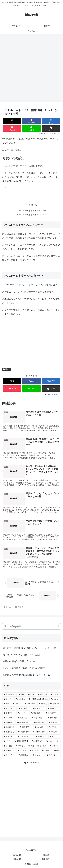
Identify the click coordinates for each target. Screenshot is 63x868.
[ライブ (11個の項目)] (55, 695)
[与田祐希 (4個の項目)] (55, 704)
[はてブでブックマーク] (51, 121)
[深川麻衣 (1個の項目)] (25, 755)
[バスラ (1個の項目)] (8, 741)
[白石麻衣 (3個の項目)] (9, 718)
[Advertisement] (31, 69)
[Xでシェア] (12, 121)
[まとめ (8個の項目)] (55, 699)
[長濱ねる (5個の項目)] (43, 704)
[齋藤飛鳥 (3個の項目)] (37, 713)
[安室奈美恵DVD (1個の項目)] (22, 741)
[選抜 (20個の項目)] (22, 695)
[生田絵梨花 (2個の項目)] (40, 723)
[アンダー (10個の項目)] (9, 699)
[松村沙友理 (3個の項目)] (53, 713)
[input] (31, 626)
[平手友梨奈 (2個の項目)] (39, 718)
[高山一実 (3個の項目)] (24, 718)
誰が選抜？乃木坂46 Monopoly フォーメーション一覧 (29, 648)
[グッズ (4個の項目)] (23, 713)
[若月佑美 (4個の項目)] (39, 709)
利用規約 (46, 859)
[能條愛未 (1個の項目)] (9, 737)
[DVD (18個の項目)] (31, 695)
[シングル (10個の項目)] (21, 699)
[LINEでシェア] (31, 128)
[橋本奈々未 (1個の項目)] (10, 727)
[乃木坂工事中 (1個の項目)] (40, 732)
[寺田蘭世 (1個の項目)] (41, 737)
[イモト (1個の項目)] (54, 727)
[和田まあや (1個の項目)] (53, 755)
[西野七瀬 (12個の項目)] (43, 695)
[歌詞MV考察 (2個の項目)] (24, 723)
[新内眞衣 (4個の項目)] (53, 709)
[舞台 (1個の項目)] (31, 746)
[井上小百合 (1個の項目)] (10, 755)
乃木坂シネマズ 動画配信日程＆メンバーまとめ (26, 675)
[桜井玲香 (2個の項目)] (9, 723)
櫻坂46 (7, 369)
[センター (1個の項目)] (38, 755)
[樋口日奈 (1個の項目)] (8, 746)
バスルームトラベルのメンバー (33, 211)
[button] (51, 128)
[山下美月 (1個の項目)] (42, 746)
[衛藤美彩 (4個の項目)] (10, 713)
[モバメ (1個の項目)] (54, 737)
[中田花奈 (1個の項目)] (21, 746)
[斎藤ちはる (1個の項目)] (10, 732)
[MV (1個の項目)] (57, 751)
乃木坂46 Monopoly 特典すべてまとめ (22, 655)
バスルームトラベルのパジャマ (33, 215)
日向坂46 (17, 859)
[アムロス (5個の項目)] (18, 704)
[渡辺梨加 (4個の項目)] (10, 709)
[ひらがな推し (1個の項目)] (25, 737)
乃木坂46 (17, 855)
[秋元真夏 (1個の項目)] (22, 751)
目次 (28, 205)
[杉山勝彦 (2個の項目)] (54, 718)
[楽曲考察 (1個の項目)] (54, 723)
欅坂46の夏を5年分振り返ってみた (20, 661)
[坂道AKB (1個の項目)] (54, 732)
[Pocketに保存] (12, 128)
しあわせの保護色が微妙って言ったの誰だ (24, 668)
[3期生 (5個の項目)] (7, 704)
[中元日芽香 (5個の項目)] (30, 704)
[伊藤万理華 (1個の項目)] (24, 732)
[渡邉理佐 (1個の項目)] (34, 751)
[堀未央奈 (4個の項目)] (24, 709)
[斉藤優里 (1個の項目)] (26, 727)
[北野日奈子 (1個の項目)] (38, 741)
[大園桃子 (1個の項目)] (47, 751)
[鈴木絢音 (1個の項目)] (41, 727)
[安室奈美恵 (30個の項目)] (10, 695)
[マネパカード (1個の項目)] (53, 741)
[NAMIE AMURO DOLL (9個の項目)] (39, 699)
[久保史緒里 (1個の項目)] (9, 751)
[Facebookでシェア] (31, 121)
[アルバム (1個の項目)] (55, 746)
